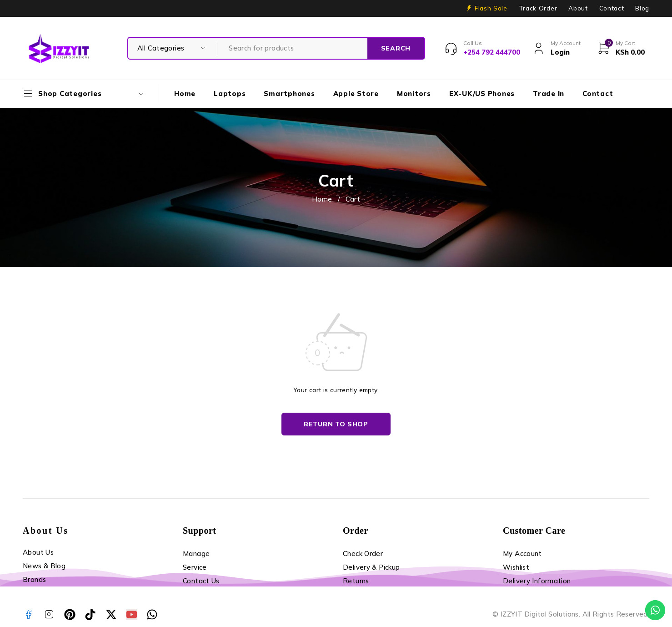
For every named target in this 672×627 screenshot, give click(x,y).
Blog (642, 8)
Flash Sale (491, 8)
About (578, 8)
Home (322, 199)
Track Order (538, 8)
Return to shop (336, 424)
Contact (612, 8)
